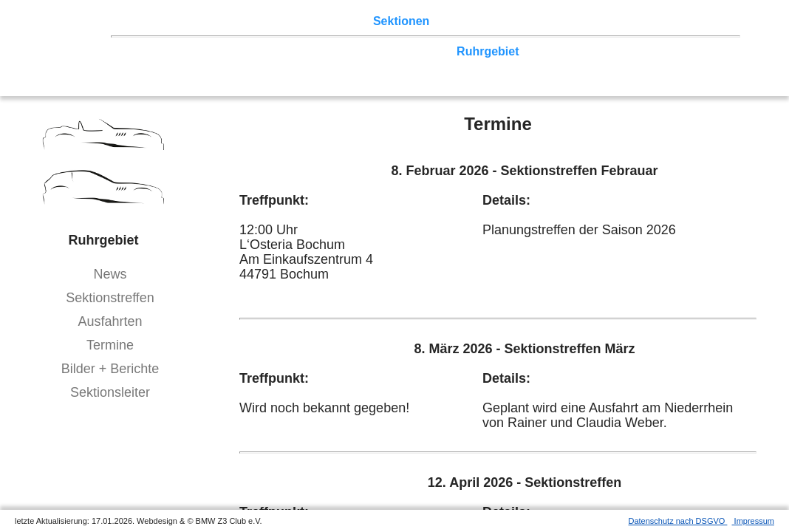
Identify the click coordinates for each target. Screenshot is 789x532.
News (110, 274)
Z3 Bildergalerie (524, 21)
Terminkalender (322, 21)
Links (591, 21)
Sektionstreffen (110, 298)
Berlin (212, 51)
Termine (110, 345)
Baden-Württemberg (309, 65)
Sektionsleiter (110, 392)
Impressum (753, 521)
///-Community (685, 65)
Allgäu (438, 65)
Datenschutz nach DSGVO (678, 521)
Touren (252, 21)
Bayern (392, 65)
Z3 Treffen (196, 21)
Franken (151, 65)
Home (144, 21)
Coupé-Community (580, 65)
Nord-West (158, 51)
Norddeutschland (401, 51)
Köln (540, 51)
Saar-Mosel (212, 65)
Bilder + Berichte (110, 369)
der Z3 (454, 21)
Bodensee (492, 65)
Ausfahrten (110, 321)
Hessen (704, 51)
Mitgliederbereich (663, 21)
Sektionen (401, 21)
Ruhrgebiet (488, 51)
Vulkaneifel (645, 51)
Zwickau (583, 51)
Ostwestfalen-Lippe (290, 51)
